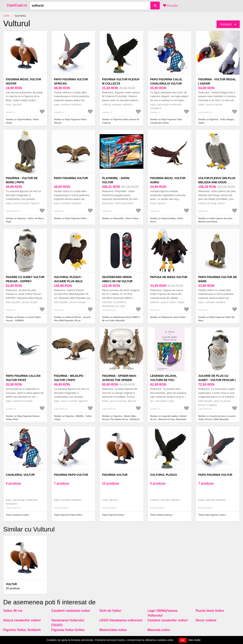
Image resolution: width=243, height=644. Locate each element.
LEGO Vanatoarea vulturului (121, 620)
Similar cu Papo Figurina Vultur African (70, 121)
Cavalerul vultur (20, 475)
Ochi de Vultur (110, 611)
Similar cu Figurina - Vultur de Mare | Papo (25, 220)
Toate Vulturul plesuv (161, 515)
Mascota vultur (159, 630)
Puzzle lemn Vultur (210, 611)
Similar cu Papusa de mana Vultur (168, 317)
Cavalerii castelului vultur (71, 611)
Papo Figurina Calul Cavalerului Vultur (166, 81)
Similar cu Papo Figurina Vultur (70, 218)
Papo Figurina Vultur (71, 178)
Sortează (226, 24)
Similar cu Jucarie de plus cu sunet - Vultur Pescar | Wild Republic (217, 418)
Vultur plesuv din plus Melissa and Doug (217, 180)
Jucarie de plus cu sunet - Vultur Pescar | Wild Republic (217, 380)
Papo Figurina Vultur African (71, 81)
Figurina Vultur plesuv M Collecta (121, 81)
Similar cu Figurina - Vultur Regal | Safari (216, 121)
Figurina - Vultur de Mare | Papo (22, 180)
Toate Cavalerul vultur (17, 515)
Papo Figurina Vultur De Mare (218, 279)
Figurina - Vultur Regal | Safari (217, 81)
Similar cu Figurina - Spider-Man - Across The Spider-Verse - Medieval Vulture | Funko (121, 419)
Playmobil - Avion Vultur (116, 180)
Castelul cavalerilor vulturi (168, 620)
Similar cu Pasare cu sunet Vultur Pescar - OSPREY (23, 319)
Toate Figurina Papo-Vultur (68, 515)
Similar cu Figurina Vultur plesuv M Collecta (120, 121)
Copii (6, 16)
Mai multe (195, 640)
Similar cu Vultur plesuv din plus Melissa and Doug (215, 220)
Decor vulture (206, 620)
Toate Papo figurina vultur (212, 515)
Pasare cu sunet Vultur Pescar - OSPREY (25, 279)
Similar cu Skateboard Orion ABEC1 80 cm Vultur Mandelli (121, 319)
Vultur (11, 584)
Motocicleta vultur (113, 630)
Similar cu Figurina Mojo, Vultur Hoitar (22, 121)
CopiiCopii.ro (17, 5)
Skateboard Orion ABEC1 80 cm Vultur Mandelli (117, 281)
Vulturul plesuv (164, 475)
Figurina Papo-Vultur (71, 475)
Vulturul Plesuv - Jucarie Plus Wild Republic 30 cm (68, 281)
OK (183, 640)
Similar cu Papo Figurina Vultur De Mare (216, 319)
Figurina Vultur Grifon (68, 630)
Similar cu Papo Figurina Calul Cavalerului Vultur (166, 121)
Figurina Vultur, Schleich (22, 630)
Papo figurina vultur (215, 475)
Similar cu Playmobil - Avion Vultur (120, 218)
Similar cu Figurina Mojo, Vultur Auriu (167, 220)
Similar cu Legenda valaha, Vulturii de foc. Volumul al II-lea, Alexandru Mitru (168, 419)
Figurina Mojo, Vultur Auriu (168, 180)
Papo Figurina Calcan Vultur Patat (23, 378)
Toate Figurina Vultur (113, 515)
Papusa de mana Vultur (169, 277)
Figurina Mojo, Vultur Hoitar (23, 81)
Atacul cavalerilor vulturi (22, 620)
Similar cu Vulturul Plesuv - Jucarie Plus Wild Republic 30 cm (72, 319)
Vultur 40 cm (13, 611)
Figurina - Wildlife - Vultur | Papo (69, 378)
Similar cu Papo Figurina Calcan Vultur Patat (23, 418)
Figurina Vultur (115, 475)
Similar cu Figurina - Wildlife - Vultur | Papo (73, 418)
